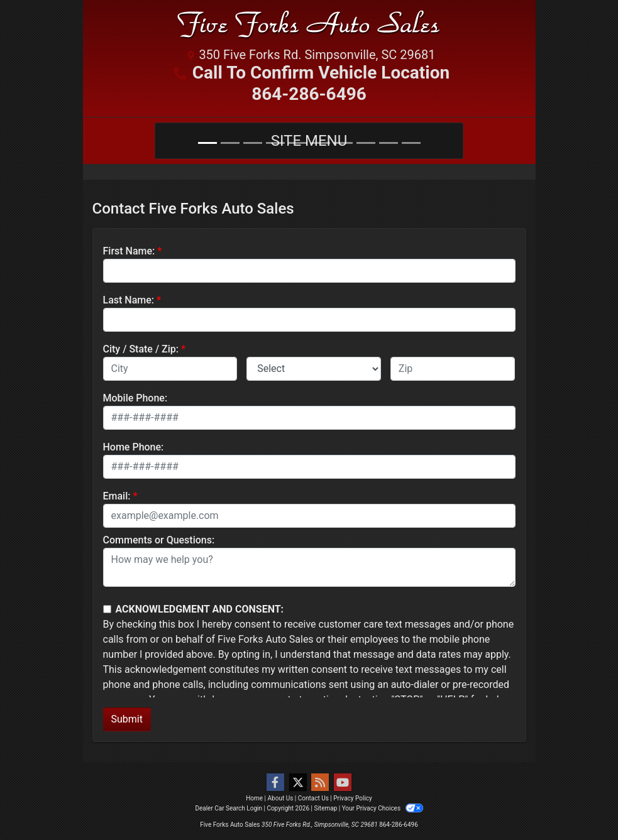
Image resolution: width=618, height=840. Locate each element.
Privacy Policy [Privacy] (353, 798)
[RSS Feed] (320, 783)
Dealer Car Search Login (229, 808)
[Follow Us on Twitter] (298, 783)
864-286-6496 (399, 825)
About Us (281, 798)
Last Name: (129, 300)
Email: (117, 496)
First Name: (129, 251)
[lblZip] (453, 369)
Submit (127, 719)
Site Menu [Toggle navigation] (309, 141)
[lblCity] (170, 369)
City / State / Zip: (141, 349)
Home (254, 798)
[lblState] (314, 369)
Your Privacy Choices (383, 808)
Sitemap (325, 808)
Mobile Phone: (135, 398)
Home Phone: (134, 447)
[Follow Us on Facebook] (275, 783)
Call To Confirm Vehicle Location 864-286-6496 (321, 83)
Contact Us (313, 798)
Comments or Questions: (159, 540)
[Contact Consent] (107, 609)
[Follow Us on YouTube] (343, 783)
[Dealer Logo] (309, 27)
